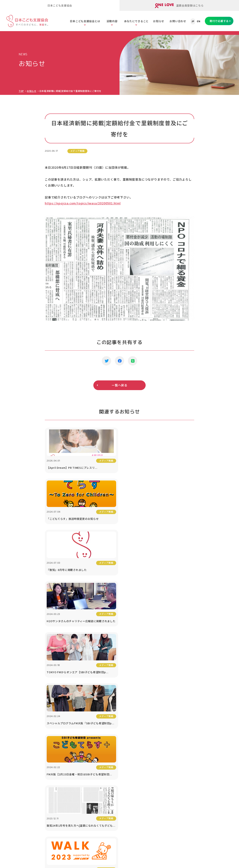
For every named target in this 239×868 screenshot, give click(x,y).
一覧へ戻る (119, 385)
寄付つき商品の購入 (167, 741)
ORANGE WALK (71, 787)
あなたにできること (136, 21)
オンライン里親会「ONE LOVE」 (82, 732)
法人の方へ (196, 723)
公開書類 (27, 741)
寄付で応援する (219, 21)
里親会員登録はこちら (179, 6)
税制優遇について (166, 750)
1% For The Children (203, 732)
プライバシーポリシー (203, 792)
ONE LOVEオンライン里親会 (193, 823)
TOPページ (27, 711)
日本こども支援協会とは (85, 21)
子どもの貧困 (123, 741)
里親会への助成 (71, 768)
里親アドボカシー (72, 778)
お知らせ (159, 21)
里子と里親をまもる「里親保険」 (82, 750)
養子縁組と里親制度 (127, 768)
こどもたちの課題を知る (130, 723)
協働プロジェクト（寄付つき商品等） (202, 744)
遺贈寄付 (160, 759)
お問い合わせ (178, 21)
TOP (21, 91)
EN (199, 21)
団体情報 (27, 732)
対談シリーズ (198, 774)
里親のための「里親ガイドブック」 (83, 741)
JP (193, 21)
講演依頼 (195, 755)
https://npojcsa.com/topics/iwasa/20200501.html (83, 203)
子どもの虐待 (123, 732)
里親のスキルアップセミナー (79, 759)
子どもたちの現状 (126, 750)
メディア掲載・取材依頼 (37, 750)
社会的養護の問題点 (127, 759)
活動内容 (112, 21)
